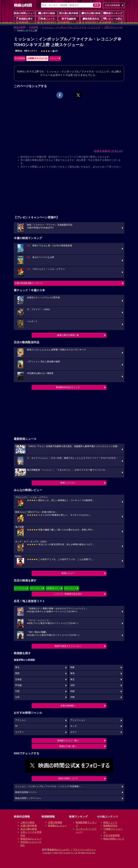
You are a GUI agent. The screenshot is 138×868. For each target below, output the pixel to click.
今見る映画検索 (112, 5)
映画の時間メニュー (24, 13)
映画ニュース (47, 19)
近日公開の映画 (91, 13)
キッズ (73, 726)
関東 (72, 667)
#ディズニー (70, 588)
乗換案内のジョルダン (59, 850)
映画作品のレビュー (31, 839)
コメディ (19, 732)
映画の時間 (20, 27)
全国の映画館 (55, 822)
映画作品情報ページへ (26, 792)
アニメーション (78, 720)
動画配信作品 (91, 19)
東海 (72, 673)
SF (16, 726)
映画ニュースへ (68, 483)
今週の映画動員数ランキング (29, 283)
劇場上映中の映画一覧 (68, 335)
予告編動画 (69, 19)
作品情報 (34, 27)
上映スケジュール (113, 27)
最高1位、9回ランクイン (26, 51)
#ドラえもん (20, 588)
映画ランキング (113, 13)
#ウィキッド (36, 588)
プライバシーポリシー (84, 850)
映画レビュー (68, 573)
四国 (72, 691)
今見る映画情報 (112, 835)
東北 (72, 679)
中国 (17, 691)
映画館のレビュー (57, 826)
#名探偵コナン (53, 588)
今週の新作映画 (69, 13)
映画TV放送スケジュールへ (68, 646)
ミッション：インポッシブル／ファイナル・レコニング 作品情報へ (48, 786)
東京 (17, 667)
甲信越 (18, 685)
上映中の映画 (47, 13)
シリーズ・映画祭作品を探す (68, 594)
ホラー (73, 732)
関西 (17, 673)
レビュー (54, 58)
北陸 (72, 685)
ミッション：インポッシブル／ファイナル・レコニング (71, 27)
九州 (17, 697)
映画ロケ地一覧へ (68, 746)
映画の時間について (68, 778)
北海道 (18, 679)
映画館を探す (24, 19)
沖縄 (72, 697)
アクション (21, 720)
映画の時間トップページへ (28, 798)
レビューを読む (113, 19)
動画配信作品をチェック (68, 387)
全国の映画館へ (68, 706)
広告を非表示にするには (108, 151)
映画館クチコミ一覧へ (68, 741)
